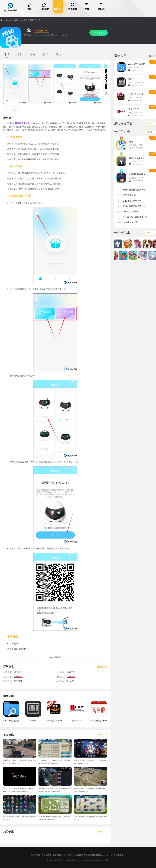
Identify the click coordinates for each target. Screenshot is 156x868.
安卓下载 (99, 33)
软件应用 (24, 20)
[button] (6, 109)
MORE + (101, 735)
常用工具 (33, 20)
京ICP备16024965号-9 (100, 860)
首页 (16, 20)
